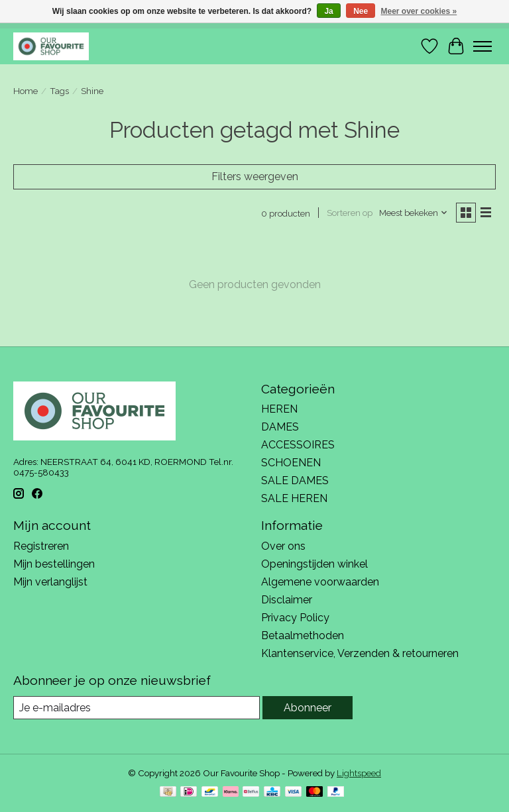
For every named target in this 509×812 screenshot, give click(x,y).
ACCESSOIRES (298, 445)
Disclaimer (287, 600)
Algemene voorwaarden (320, 582)
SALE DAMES (295, 481)
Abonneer (308, 708)
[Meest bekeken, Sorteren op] (414, 213)
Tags (59, 91)
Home (26, 91)
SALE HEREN (294, 498)
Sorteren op (350, 213)
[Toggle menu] (482, 46)
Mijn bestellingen (54, 564)
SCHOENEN (291, 463)
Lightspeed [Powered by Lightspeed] (359, 773)
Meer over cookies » (419, 11)
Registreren (41, 546)
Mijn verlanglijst (50, 582)
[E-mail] (137, 708)
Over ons (283, 546)
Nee (361, 11)
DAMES (280, 427)
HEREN (279, 409)
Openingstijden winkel (314, 564)
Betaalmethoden (303, 635)
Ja (328, 11)
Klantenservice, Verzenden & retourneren (360, 653)
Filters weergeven (255, 177)
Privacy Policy (295, 618)
